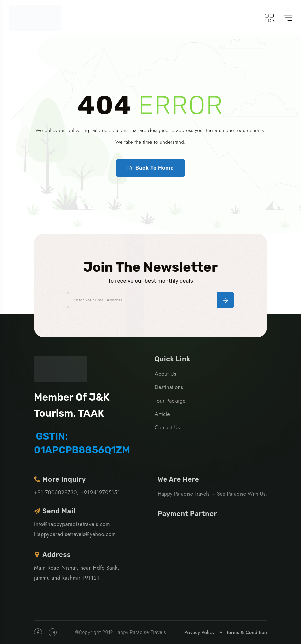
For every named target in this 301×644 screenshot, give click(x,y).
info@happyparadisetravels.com (72, 524)
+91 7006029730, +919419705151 (77, 492)
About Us (165, 374)
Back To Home (150, 168)
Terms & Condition (247, 632)
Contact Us (167, 427)
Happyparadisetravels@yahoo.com (75, 534)
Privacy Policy (199, 632)
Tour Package (170, 401)
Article (162, 414)
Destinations (169, 387)
